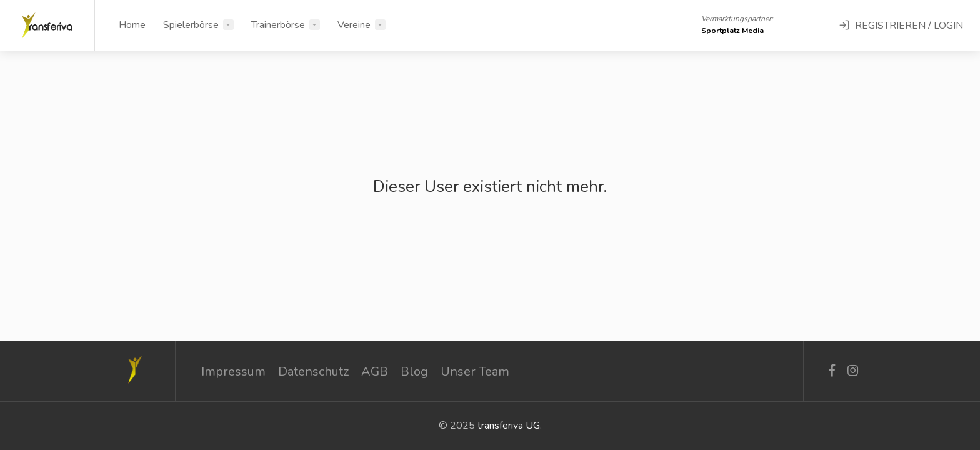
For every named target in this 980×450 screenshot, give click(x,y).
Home (132, 25)
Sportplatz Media (732, 31)
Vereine (354, 25)
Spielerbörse (191, 25)
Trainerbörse (278, 25)
